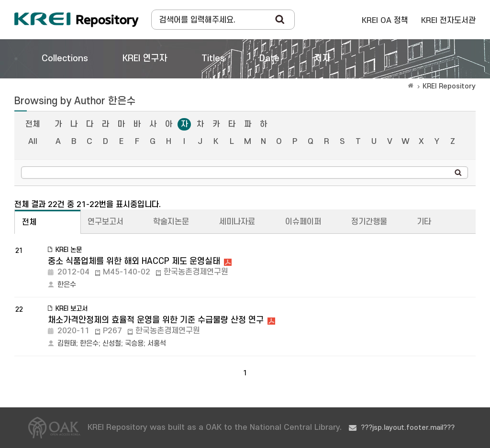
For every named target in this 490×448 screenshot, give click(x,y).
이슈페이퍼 (303, 222)
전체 (33, 124)
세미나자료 (237, 222)
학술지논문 (171, 222)
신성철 (112, 344)
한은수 (67, 285)
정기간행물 (369, 222)
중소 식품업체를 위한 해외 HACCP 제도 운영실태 (134, 261)
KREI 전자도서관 (448, 21)
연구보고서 (106, 222)
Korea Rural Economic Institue (77, 20)
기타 (424, 222)
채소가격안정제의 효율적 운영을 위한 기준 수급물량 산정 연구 (156, 320)
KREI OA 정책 (385, 21)
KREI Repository (449, 86)
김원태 (67, 344)
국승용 (134, 344)
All (33, 142)
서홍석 (157, 344)
